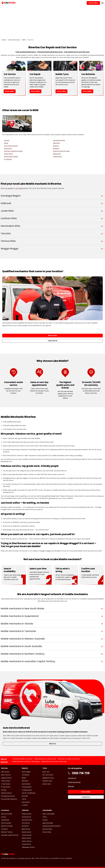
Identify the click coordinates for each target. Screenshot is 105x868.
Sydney (7, 140)
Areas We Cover (14, 40)
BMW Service (26, 829)
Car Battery (26, 775)
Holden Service (27, 814)
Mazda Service (27, 832)
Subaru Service (27, 841)
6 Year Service (6, 787)
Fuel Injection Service (8, 796)
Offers (45, 817)
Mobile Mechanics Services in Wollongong (26, 761)
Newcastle (57, 154)
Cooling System (27, 790)
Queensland (5, 820)
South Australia (6, 823)
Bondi (6, 143)
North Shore (8, 154)
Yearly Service (6, 781)
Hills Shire (56, 143)
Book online (10, 91)
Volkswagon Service (28, 847)
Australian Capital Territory (10, 835)
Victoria (4, 817)
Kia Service (25, 826)
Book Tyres (46, 772)
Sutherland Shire (59, 140)
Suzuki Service (26, 844)
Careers (45, 820)
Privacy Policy (47, 832)
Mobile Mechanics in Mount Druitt (45, 759)
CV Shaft (25, 805)
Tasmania (4, 829)
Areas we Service (74, 782)
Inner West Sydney (11, 146)
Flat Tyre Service (48, 775)
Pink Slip (4, 790)
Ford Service (26, 823)
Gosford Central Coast (61, 151)
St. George (8, 159)
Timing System (27, 787)
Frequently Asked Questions (52, 826)
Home (4, 40)
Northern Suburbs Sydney (13, 151)
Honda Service (27, 817)
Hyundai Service (27, 820)
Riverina (56, 146)
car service (9, 188)
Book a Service (6, 775)
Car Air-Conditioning (28, 793)
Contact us (72, 778)
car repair (19, 188)
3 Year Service (6, 784)
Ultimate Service (6, 793)
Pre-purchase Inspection (9, 799)
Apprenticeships (48, 823)
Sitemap (71, 786)
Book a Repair (26, 772)
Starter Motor (26, 784)
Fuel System (26, 802)
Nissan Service (26, 838)
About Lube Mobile (48, 814)
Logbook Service (6, 778)
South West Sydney (11, 157)
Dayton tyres (47, 784)
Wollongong (57, 157)
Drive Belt (25, 796)
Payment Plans (47, 829)
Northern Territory (7, 832)
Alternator (25, 781)
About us (52, 744)
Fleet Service (5, 772)
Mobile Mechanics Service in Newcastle (54, 761)
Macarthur (8, 148)
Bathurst (56, 148)
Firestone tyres (47, 781)
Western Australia (7, 826)
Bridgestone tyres (48, 778)
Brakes (24, 778)
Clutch (24, 799)
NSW (24, 40)
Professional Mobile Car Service (23, 759)
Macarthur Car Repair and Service (69, 759)
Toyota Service (27, 835)
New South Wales (7, 814)
